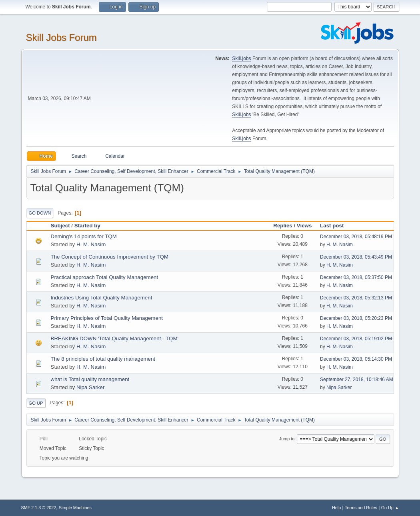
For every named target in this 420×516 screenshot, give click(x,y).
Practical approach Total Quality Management (105, 277)
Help (336, 508)
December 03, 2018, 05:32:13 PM (356, 298)
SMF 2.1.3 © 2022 (39, 508)
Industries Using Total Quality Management (102, 298)
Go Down (40, 213)
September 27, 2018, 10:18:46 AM (357, 379)
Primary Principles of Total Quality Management (107, 318)
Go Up (36, 403)
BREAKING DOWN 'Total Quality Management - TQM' (115, 338)
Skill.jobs (241, 58)
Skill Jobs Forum (61, 37)
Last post (335, 226)
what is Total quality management (90, 379)
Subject (60, 226)
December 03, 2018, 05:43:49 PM (356, 257)
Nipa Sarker (90, 387)
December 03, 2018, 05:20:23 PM (356, 318)
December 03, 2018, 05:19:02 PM (356, 339)
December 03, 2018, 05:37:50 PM (356, 277)
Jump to (287, 439)
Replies (283, 226)
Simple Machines (75, 508)
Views (304, 226)
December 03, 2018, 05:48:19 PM (356, 237)
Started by (87, 226)
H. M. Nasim (91, 244)
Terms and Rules (361, 508)
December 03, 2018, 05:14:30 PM (356, 359)
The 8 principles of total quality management (103, 359)
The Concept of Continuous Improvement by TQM (110, 257)
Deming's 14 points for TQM (84, 236)
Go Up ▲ (390, 508)
